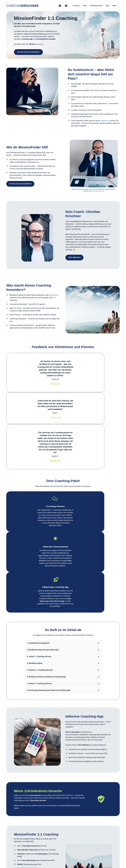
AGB (58, 859)
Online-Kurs (39, 31)
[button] (63, 496)
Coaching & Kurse (96, 6)
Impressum (50, 859)
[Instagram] (60, 6)
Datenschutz (67, 859)
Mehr (116, 6)
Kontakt (77, 859)
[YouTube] (66, 6)
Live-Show (76, 6)
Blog (108, 6)
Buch (85, 6)
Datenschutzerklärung (98, 191)
